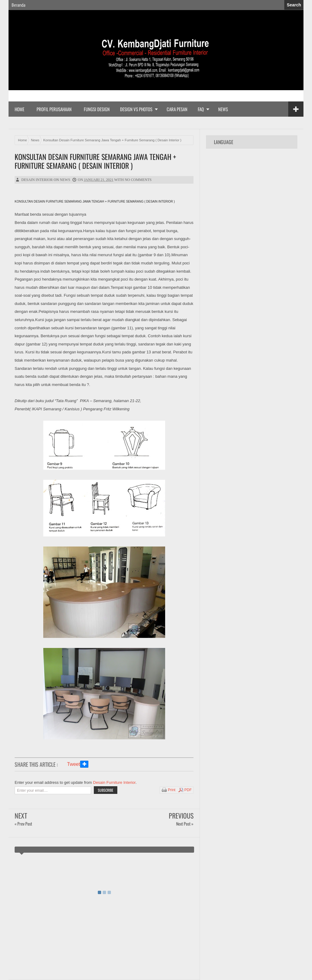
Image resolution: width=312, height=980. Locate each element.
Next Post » (185, 824)
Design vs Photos (136, 109)
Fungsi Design (97, 109)
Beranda (18, 5)
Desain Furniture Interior (114, 782)
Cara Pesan (177, 109)
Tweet (74, 764)
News (223, 109)
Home (19, 109)
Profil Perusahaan (54, 109)
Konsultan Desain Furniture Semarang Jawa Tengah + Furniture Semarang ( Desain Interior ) (95, 161)
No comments (138, 180)
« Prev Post (23, 824)
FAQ (201, 109)
